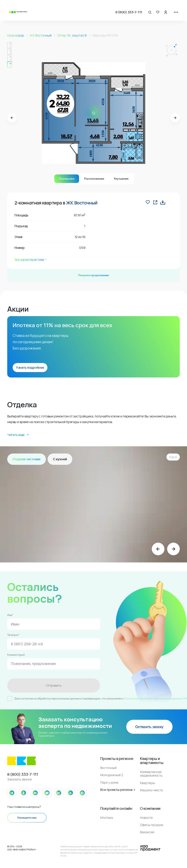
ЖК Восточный (41, 35)
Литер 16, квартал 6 (72, 35)
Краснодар (16, 35)
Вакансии (147, 832)
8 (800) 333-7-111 (129, 12)
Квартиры (147, 783)
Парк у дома (109, 782)
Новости (146, 818)
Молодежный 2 (112, 775)
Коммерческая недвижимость (151, 774)
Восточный (108, 768)
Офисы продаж (152, 825)
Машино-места (151, 790)
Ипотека (107, 818)
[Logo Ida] (150, 848)
